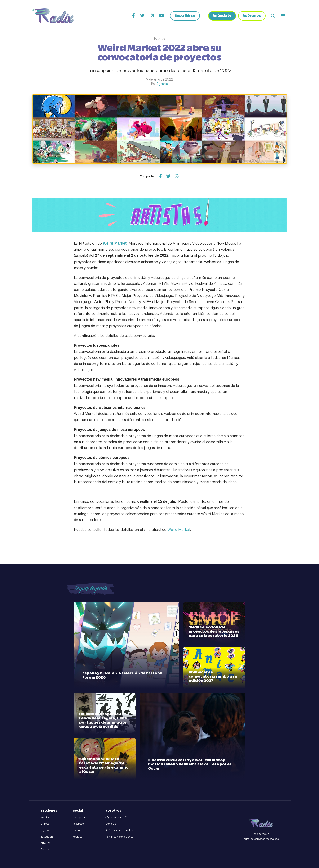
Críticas (45, 824)
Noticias (45, 817)
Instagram (79, 817)
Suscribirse (185, 16)
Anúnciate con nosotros (119, 830)
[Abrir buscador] (273, 16)
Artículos (46, 843)
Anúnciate (222, 16)
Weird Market (179, 529)
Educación (47, 837)
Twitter (77, 830)
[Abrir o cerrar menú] (283, 16)
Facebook (78, 824)
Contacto (111, 824)
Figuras (45, 830)
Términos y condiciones (119, 837)
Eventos (45, 849)
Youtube (78, 837)
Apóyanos (252, 16)
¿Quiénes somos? (116, 817)
